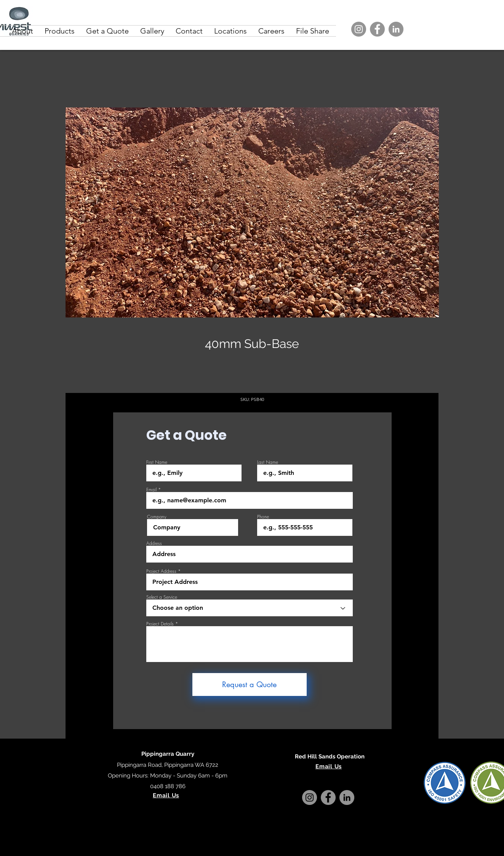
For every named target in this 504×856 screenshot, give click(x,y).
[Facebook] (377, 29)
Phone (263, 517)
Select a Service (162, 597)
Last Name (268, 462)
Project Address (161, 571)
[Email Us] (166, 795)
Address (154, 543)
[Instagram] (359, 29)
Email (151, 490)
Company (157, 517)
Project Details (160, 624)
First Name (157, 462)
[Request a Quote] (250, 684)
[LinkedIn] (396, 29)
